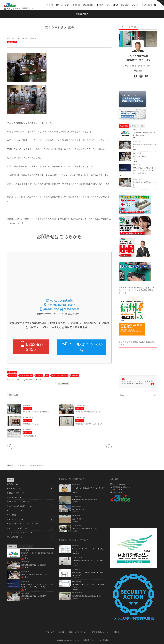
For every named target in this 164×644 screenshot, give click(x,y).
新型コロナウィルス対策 (18, 511)
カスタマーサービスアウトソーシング (23, 524)
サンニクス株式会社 (26, 376)
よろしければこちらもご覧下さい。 (139, 66)
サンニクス (13, 376)
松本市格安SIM (14, 498)
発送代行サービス (16, 493)
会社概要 (61, 632)
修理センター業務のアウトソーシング (34, 575)
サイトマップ (49, 632)
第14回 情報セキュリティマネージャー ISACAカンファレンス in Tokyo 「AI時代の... (145, 170)
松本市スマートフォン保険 (18, 502)
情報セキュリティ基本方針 (78, 632)
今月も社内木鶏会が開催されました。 (85, 529)
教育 (47, 376)
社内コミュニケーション (60, 376)
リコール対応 (14, 515)
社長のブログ (12, 42)
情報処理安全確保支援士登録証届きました (87, 596)
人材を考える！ (78, 519)
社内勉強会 (75, 376)
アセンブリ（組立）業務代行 (20, 533)
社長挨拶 (139, 71)
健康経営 (116, 632)
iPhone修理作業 (15, 537)
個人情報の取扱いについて (100, 632)
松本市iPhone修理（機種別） (20, 506)
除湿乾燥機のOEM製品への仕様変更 (33, 565)
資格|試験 (13, 484)
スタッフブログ (15, 519)
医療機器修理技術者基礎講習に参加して (86, 500)
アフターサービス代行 (18, 528)
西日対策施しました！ (80, 509)
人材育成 (39, 376)
